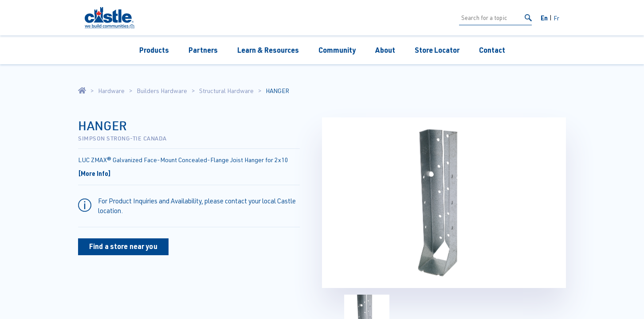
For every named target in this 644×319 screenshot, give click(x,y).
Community (337, 50)
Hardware (111, 91)
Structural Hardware (226, 91)
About (385, 50)
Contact (492, 50)
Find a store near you (123, 246)
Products (154, 50)
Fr (556, 18)
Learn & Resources (268, 50)
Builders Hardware (162, 91)
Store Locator (437, 50)
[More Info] (94, 173)
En (544, 18)
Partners (203, 50)
